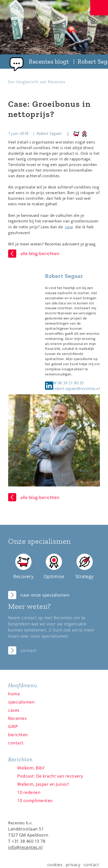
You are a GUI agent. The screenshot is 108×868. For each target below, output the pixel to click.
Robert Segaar (49, 133)
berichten (18, 735)
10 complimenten (35, 801)
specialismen (21, 702)
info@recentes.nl (25, 847)
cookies (55, 865)
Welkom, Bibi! (31, 768)
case (69, 227)
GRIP (13, 727)
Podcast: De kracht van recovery (50, 776)
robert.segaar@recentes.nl (77, 388)
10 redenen (29, 792)
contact (16, 743)
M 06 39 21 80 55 (68, 383)
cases (14, 710)
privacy (73, 865)
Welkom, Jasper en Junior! (43, 784)
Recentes (17, 718)
